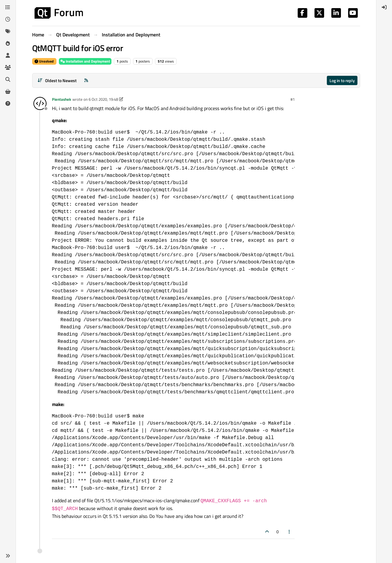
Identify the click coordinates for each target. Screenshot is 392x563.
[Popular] (8, 43)
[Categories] (8, 7)
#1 (293, 99)
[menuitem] (384, 7)
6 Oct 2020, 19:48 (103, 99)
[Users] (8, 55)
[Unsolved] (8, 103)
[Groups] (8, 67)
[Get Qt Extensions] (8, 91)
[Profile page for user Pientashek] (40, 103)
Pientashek (62, 99)
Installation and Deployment (85, 61)
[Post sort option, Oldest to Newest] (57, 80)
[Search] (8, 79)
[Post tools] (289, 532)
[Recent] (8, 19)
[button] (8, 556)
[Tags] (8, 31)
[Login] (384, 7)
